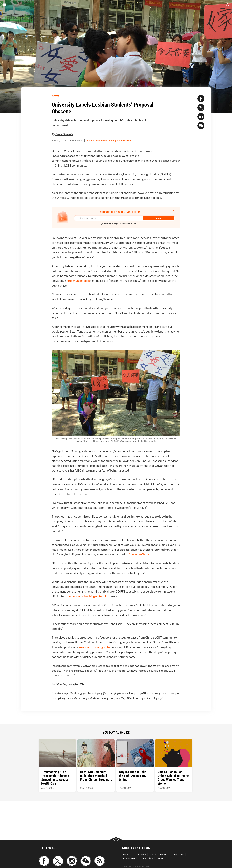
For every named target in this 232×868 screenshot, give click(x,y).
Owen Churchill (64, 134)
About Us (126, 854)
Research (165, 854)
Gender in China (139, 554)
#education (125, 141)
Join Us (153, 854)
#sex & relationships (107, 141)
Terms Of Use (128, 858)
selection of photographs (94, 647)
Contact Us (178, 854)
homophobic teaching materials (87, 596)
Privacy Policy (146, 858)
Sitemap (160, 858)
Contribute (140, 854)
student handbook (78, 281)
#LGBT (90, 141)
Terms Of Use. (131, 224)
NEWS (56, 96)
